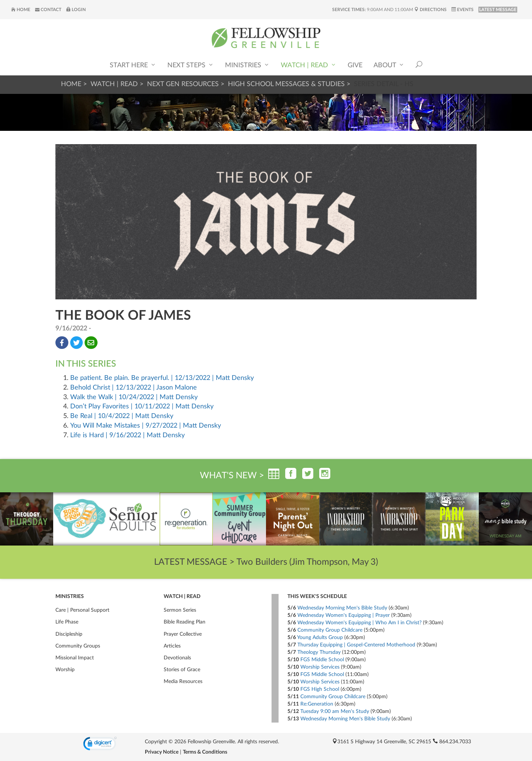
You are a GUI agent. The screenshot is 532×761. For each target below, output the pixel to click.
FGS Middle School (322, 660)
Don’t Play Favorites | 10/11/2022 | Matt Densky (142, 407)
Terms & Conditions (205, 752)
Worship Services (320, 667)
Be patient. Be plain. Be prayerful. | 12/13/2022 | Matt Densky (162, 378)
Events (463, 10)
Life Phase (67, 622)
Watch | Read (309, 65)
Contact (48, 10)
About (389, 65)
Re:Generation (317, 704)
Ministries (247, 65)
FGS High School (320, 689)
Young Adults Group (320, 638)
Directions (430, 10)
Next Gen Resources (183, 84)
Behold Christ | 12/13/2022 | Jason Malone (134, 388)
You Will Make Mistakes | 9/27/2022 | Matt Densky (146, 426)
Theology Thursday (319, 652)
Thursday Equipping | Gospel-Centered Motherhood (356, 645)
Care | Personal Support (82, 610)
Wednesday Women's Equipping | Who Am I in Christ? (359, 623)
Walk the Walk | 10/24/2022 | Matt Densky (134, 397)
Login (76, 10)
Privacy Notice (162, 752)
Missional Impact (75, 658)
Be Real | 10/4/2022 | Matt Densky (122, 416)
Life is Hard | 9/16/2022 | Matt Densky (127, 435)
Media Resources (183, 682)
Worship (65, 670)
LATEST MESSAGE (498, 10)
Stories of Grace (182, 670)
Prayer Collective (183, 634)
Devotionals (177, 658)
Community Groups (78, 646)
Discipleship (69, 634)
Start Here (133, 65)
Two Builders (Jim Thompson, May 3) (307, 562)
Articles (172, 646)
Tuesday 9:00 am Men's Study (335, 711)
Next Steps (191, 65)
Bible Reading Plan (185, 622)
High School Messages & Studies (286, 84)
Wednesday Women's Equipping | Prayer (344, 615)
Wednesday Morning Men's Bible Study (342, 608)
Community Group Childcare (330, 630)
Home (21, 10)
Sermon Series (180, 610)
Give (355, 65)
